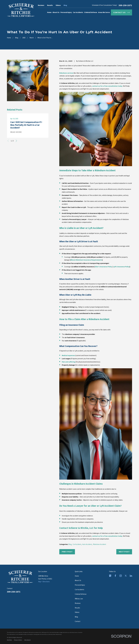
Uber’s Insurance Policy (103, 267)
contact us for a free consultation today (107, 86)
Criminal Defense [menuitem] (91, 12)
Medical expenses (68, 355)
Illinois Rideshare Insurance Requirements (86, 260)
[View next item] (16, 141)
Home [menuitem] (49, 12)
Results (50, 5)
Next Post (124, 552)
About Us (78, 580)
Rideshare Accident (100, 544)
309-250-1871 (125, 5)
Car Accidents (79, 590)
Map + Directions (44, 582)
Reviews (41, 5)
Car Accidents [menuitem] (78, 12)
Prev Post (67, 552)
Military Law (79, 599)
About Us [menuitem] (56, 12)
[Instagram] (121, 576)
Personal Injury (80, 585)
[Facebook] (115, 576)
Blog (65, 5)
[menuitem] (9, 640)
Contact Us (121, 12)
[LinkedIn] (131, 576)
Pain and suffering (69, 362)
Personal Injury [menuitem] (66, 12)
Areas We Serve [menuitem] (104, 12)
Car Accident (77, 544)
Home (77, 576)
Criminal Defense (81, 594)
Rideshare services (66, 73)
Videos (58, 5)
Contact (78, 621)
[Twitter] (126, 576)
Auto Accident (87, 544)
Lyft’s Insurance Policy (121, 267)
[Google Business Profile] (110, 576)
